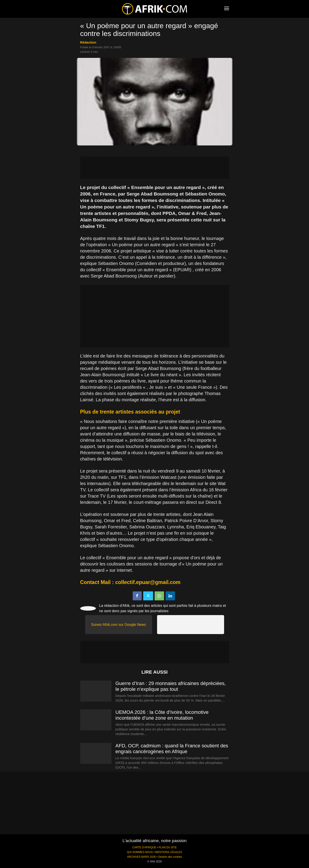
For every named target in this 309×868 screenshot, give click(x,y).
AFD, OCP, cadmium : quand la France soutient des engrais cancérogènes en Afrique (172, 749)
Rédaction (88, 42)
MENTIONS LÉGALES (169, 852)
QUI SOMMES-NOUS (140, 852)
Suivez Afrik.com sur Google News (119, 625)
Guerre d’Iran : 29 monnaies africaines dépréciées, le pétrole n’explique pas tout (171, 686)
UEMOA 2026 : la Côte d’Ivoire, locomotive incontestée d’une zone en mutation (162, 715)
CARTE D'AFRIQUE (144, 847)
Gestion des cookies (170, 857)
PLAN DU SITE (168, 847)
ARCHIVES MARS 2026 (141, 857)
